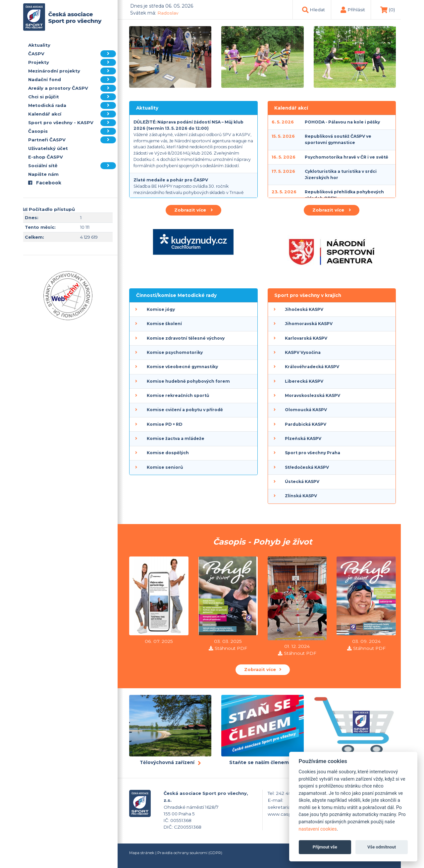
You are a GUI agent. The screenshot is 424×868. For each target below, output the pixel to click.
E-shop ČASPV (46, 157)
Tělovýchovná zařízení (167, 762)
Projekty (72, 62)
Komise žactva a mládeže (176, 438)
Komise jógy (161, 309)
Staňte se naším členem (259, 762)
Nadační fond (72, 80)
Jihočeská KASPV (304, 309)
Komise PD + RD (164, 424)
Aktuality (39, 45)
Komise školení (164, 324)
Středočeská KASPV (307, 467)
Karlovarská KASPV (306, 338)
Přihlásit (356, 10)
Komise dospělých (168, 453)
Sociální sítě (72, 166)
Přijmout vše (325, 847)
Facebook (45, 183)
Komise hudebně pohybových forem (188, 381)
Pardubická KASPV (306, 424)
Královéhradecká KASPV (312, 367)
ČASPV (72, 54)
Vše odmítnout (382, 847)
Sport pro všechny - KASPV (72, 123)
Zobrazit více (193, 210)
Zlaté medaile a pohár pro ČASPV (171, 180)
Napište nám (43, 174)
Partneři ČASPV (72, 140)
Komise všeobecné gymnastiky (182, 367)
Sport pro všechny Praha (313, 453)
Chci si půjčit (72, 97)
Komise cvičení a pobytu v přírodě (185, 410)
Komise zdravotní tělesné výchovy (186, 338)
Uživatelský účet (48, 148)
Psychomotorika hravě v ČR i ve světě (346, 157)
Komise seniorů (165, 467)
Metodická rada (72, 105)
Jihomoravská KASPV (309, 324)
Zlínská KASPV (301, 496)
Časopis (72, 131)
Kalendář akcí (72, 114)
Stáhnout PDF (231, 648)
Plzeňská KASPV (303, 438)
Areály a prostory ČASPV (72, 88)
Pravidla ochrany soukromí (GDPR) (190, 853)
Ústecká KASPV (302, 482)
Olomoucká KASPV (306, 410)
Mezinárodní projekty (72, 71)
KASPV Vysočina (303, 352)
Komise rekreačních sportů (178, 395)
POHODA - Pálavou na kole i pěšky (342, 122)
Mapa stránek (142, 853)
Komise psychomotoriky (175, 352)
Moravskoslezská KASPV (313, 395)
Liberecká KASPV (304, 381)
